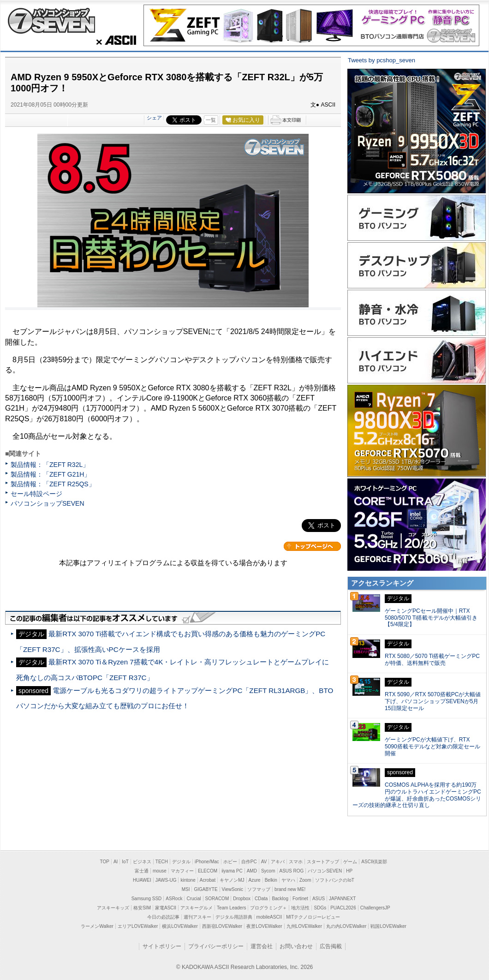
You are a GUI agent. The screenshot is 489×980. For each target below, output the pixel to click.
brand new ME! (290, 889)
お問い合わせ (296, 946)
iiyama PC (232, 871)
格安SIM (142, 908)
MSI (186, 889)
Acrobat (208, 880)
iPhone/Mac (207, 862)
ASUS (319, 899)
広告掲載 (331, 946)
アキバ (278, 862)
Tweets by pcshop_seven (382, 60)
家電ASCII (166, 908)
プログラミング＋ (268, 908)
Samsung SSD (147, 899)
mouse (160, 871)
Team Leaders (231, 908)
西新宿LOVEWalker (222, 926)
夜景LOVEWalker (264, 926)
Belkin (271, 880)
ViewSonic (233, 889)
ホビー (230, 862)
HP (349, 871)
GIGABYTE (206, 889)
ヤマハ (288, 880)
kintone (188, 880)
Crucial (194, 899)
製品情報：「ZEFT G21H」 (51, 474)
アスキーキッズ (113, 908)
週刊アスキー (197, 917)
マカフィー (182, 871)
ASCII (113, 40)
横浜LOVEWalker (180, 926)
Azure (255, 880)
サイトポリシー (162, 946)
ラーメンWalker (97, 926)
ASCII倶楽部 (374, 862)
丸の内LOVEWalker (346, 926)
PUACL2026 (343, 908)
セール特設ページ (36, 494)
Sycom (268, 871)
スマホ (296, 862)
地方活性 (300, 908)
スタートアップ (323, 862)
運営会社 (262, 946)
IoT (125, 862)
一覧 (211, 120)
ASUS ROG (292, 871)
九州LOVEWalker (304, 926)
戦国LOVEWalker (388, 926)
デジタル (181, 862)
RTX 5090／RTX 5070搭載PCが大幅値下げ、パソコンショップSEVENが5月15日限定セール (433, 701)
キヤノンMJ (232, 880)
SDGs (320, 908)
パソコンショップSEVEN (51, 21)
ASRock (174, 899)
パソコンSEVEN (325, 871)
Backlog (280, 899)
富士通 (142, 871)
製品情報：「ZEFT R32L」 (50, 465)
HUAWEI (142, 880)
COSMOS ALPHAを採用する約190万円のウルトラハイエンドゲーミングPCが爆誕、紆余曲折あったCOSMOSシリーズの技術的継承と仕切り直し (417, 795)
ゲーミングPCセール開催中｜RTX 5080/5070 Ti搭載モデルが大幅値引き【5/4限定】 (431, 618)
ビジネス (142, 862)
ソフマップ (259, 889)
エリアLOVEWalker (138, 926)
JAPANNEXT (342, 899)
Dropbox (242, 899)
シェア (154, 118)
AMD (252, 871)
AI (116, 862)
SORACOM (217, 899)
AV (264, 862)
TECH (162, 862)
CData (261, 899)
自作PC (249, 862)
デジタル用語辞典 (234, 917)
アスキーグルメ (197, 908)
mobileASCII (269, 917)
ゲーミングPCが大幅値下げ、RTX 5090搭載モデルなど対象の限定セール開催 (432, 747)
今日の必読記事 (163, 917)
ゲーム (350, 862)
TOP (105, 862)
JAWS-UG (166, 880)
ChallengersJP (375, 908)
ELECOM (208, 871)
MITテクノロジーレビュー (313, 917)
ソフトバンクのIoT (334, 880)
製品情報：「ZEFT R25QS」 (53, 484)
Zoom (305, 880)
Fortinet (300, 899)
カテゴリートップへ (312, 546)
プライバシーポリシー (216, 946)
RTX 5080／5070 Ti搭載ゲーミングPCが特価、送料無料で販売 (432, 660)
